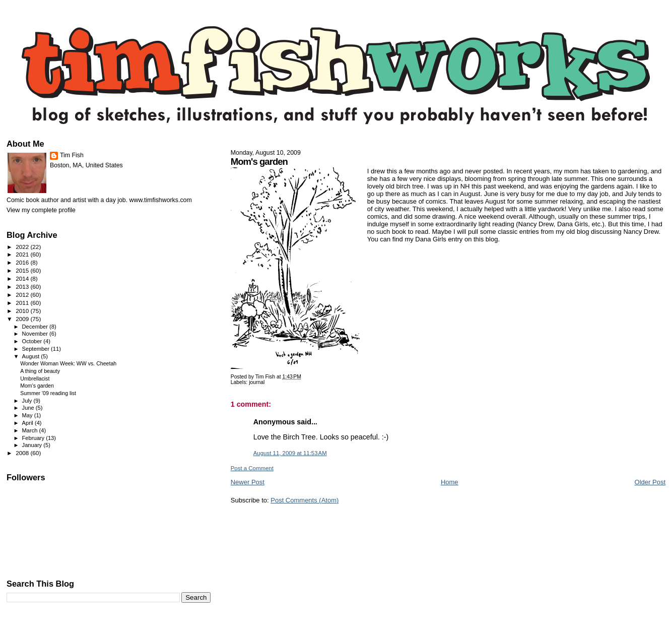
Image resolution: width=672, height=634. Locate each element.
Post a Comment (252, 468)
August (32, 356)
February (34, 438)
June (29, 408)
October (33, 341)
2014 (23, 278)
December (36, 327)
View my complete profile (41, 210)
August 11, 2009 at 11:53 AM (290, 453)
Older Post (650, 482)
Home (450, 482)
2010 (23, 311)
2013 (23, 287)
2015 (23, 270)
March (31, 430)
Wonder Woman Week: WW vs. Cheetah (68, 363)
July (28, 401)
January (33, 445)
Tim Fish (72, 155)
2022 (23, 247)
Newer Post (248, 482)
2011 (23, 303)
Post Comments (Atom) (305, 500)
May (28, 415)
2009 (23, 319)
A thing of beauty (40, 371)
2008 (23, 453)
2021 (23, 254)
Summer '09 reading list (48, 393)
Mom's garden (37, 386)
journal (257, 382)
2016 (23, 262)
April (28, 423)
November (36, 334)
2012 (23, 295)
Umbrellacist (35, 378)
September (37, 349)
